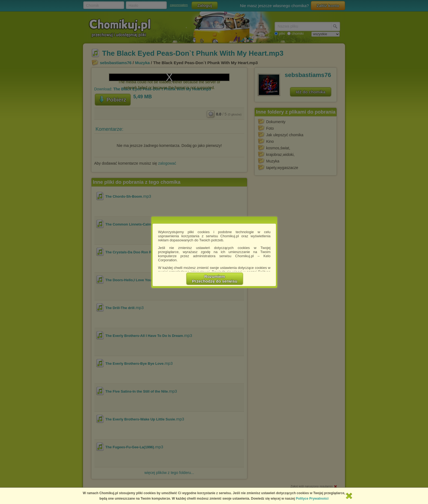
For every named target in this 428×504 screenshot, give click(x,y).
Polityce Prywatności (312, 499)
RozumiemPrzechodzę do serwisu (215, 279)
